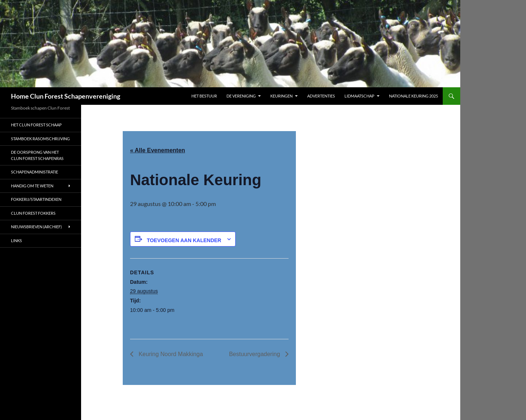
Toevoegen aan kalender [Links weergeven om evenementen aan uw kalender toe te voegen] (184, 240)
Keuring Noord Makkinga (170, 354)
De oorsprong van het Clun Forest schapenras (37, 155)
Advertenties (321, 96)
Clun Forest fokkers (33, 213)
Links (16, 240)
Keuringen (281, 96)
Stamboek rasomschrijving (40, 139)
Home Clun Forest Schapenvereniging (66, 96)
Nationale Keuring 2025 (413, 96)
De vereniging (241, 96)
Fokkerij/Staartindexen (36, 199)
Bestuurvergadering (255, 354)
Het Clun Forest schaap (36, 125)
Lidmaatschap (359, 96)
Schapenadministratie (35, 172)
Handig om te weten (32, 186)
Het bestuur (204, 96)
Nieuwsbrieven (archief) (36, 227)
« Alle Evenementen (158, 150)
